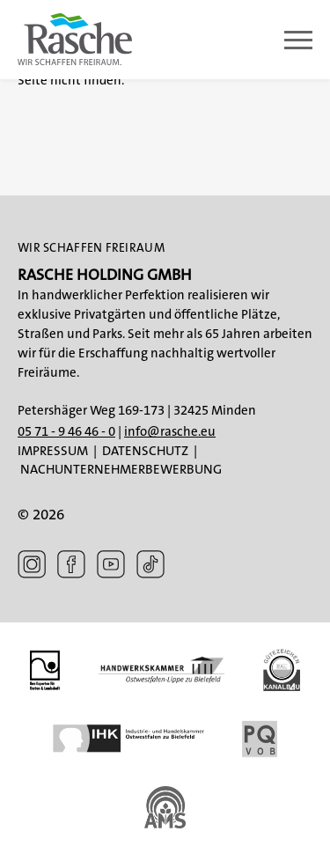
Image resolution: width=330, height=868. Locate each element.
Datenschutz (145, 451)
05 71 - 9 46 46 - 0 (66, 431)
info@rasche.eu (170, 431)
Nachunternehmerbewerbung (121, 469)
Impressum (53, 451)
